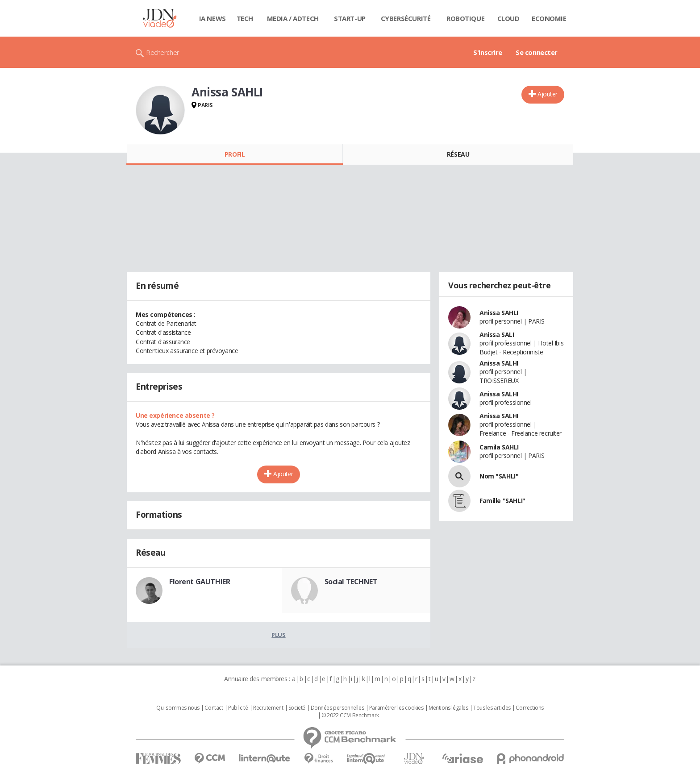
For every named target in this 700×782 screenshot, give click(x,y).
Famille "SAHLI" (502, 501)
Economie (549, 18)
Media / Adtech (293, 18)
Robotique (465, 18)
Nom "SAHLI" (499, 476)
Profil (235, 154)
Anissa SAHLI (499, 313)
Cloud (508, 18)
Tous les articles (492, 708)
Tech (245, 18)
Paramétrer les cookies (396, 708)
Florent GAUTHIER (200, 582)
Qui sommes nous (178, 708)
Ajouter (548, 94)
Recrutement (268, 708)
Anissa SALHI (499, 363)
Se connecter (537, 52)
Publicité (238, 708)
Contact (214, 708)
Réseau (458, 154)
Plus (278, 635)
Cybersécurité (406, 18)
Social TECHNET (351, 582)
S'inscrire (488, 52)
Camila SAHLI (499, 447)
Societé (297, 708)
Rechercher (163, 52)
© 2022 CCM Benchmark (350, 715)
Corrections (529, 708)
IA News (212, 18)
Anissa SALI (497, 335)
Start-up (350, 18)
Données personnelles (337, 708)
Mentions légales (448, 708)
